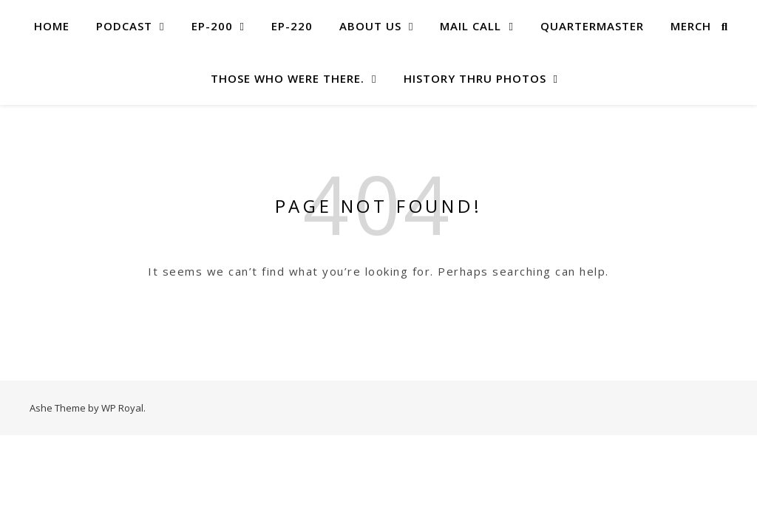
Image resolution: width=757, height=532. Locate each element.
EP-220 (292, 26)
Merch (691, 26)
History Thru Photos (475, 78)
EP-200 (212, 26)
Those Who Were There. (288, 78)
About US (370, 26)
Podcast (124, 26)
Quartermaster (592, 26)
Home (52, 26)
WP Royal (122, 408)
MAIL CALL (471, 26)
